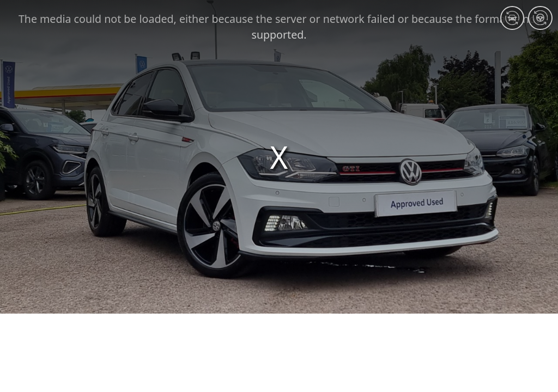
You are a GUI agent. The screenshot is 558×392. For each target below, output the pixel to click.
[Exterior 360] (512, 18)
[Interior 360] (540, 18)
